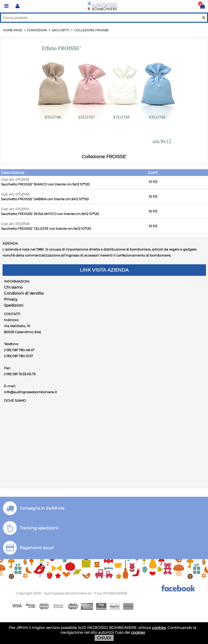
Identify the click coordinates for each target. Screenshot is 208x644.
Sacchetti (61, 30)
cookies (159, 628)
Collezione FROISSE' (91, 30)
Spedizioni (14, 305)
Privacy (11, 299)
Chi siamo (13, 287)
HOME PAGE (13, 30)
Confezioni (37, 30)
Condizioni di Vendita (24, 293)
